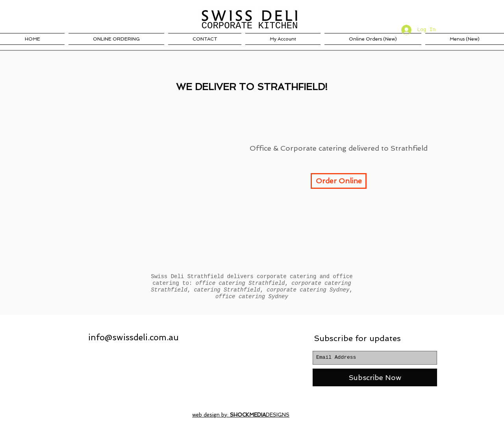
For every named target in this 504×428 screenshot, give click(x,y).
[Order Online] (339, 181)
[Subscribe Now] (375, 377)
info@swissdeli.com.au (133, 337)
